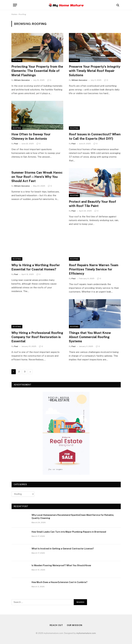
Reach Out (56, 625)
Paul (16, 144)
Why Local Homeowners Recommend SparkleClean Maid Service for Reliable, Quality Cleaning (73, 517)
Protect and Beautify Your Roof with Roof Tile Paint (92, 204)
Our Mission (75, 625)
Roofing (17, 60)
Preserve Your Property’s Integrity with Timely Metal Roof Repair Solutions (95, 71)
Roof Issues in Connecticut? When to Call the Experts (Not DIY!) (95, 136)
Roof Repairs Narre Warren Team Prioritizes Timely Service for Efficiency (94, 269)
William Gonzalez (22, 80)
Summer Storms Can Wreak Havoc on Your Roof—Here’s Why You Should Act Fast (37, 177)
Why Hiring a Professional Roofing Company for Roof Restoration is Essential (37, 337)
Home (14, 14)
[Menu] (15, 5)
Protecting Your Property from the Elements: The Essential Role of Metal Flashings (37, 71)
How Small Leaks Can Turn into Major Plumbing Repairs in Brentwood (69, 532)
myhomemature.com (86, 633)
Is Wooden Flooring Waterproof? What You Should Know (61, 565)
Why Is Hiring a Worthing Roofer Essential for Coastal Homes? (36, 267)
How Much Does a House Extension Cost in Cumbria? (59, 582)
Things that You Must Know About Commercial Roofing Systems (90, 337)
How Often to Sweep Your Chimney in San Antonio (31, 136)
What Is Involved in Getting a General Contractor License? (63, 549)
